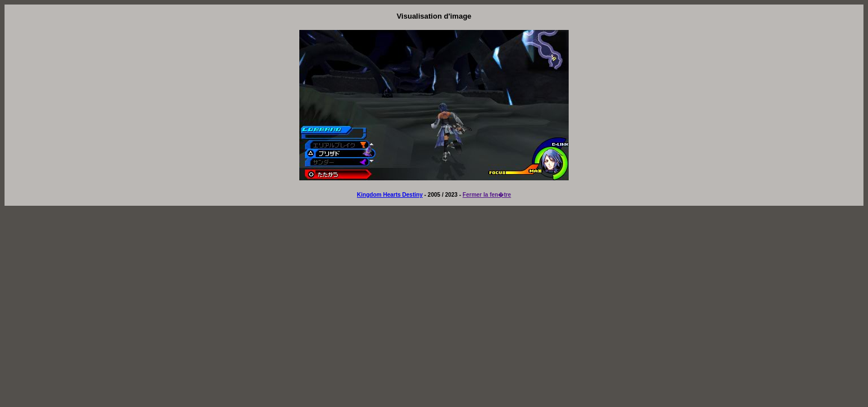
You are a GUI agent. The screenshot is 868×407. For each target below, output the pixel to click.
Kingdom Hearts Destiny (390, 195)
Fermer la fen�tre (487, 195)
